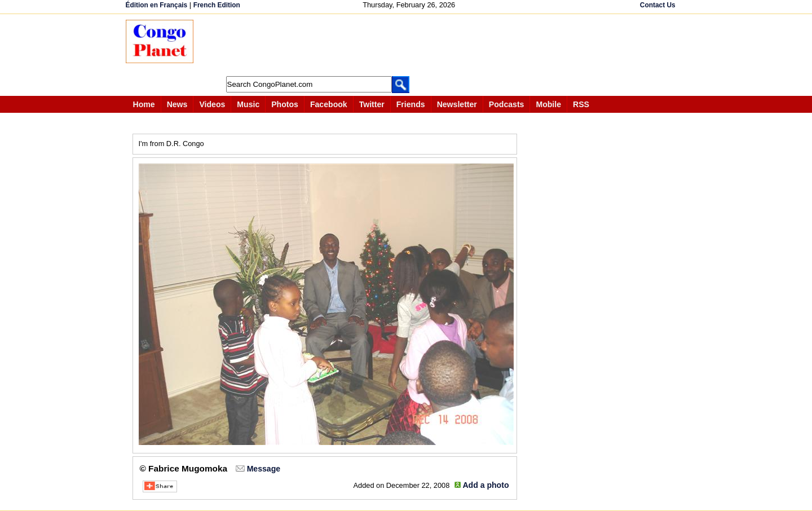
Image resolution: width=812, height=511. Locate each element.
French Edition (217, 5)
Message (264, 469)
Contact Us (658, 5)
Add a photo (486, 485)
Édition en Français (157, 5)
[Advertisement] (410, 45)
